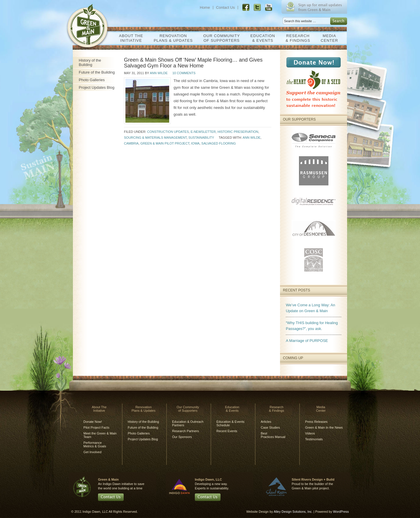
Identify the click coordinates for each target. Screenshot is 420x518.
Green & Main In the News (324, 427)
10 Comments (184, 73)
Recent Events (227, 431)
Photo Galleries (92, 80)
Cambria (131, 143)
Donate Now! (93, 422)
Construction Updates (168, 132)
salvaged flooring (218, 143)
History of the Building (90, 62)
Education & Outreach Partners (188, 423)
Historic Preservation (238, 132)
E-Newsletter (203, 132)
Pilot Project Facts (96, 427)
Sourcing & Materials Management (155, 138)
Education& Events (261, 38)
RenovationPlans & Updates (172, 38)
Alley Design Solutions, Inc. (293, 512)
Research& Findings (296, 38)
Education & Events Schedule (230, 423)
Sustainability (201, 138)
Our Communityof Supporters (220, 38)
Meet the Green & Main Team (100, 435)
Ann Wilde (159, 73)
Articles (266, 422)
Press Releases (316, 422)
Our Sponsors (182, 437)
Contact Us (225, 7)
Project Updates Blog (97, 87)
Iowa (195, 143)
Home (205, 7)
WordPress (341, 512)
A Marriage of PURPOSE (307, 341)
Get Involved (92, 452)
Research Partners (185, 431)
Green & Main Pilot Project (165, 143)
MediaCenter (328, 38)
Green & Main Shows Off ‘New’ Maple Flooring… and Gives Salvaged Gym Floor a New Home (193, 63)
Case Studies (270, 427)
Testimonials (314, 439)
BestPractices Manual (273, 435)
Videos (310, 433)
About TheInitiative (130, 38)
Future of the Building (97, 72)
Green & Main (90, 23)
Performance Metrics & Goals (95, 444)
